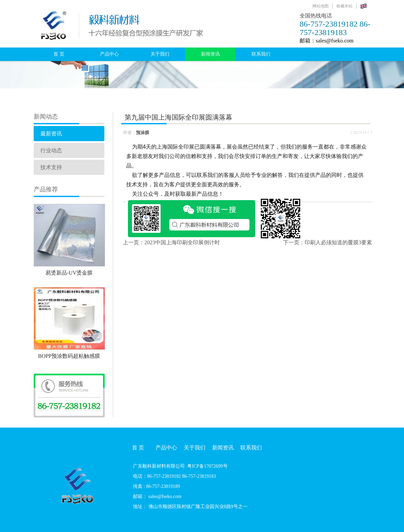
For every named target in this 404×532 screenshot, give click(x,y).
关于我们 (160, 54)
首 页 (59, 54)
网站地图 (321, 6)
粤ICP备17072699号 (207, 466)
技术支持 (51, 167)
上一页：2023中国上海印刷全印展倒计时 (171, 242)
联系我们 (261, 54)
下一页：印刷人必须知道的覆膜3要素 (328, 242)
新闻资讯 (210, 54)
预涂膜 (143, 133)
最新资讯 (51, 134)
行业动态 (51, 150)
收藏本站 (344, 6)
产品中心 (109, 54)
